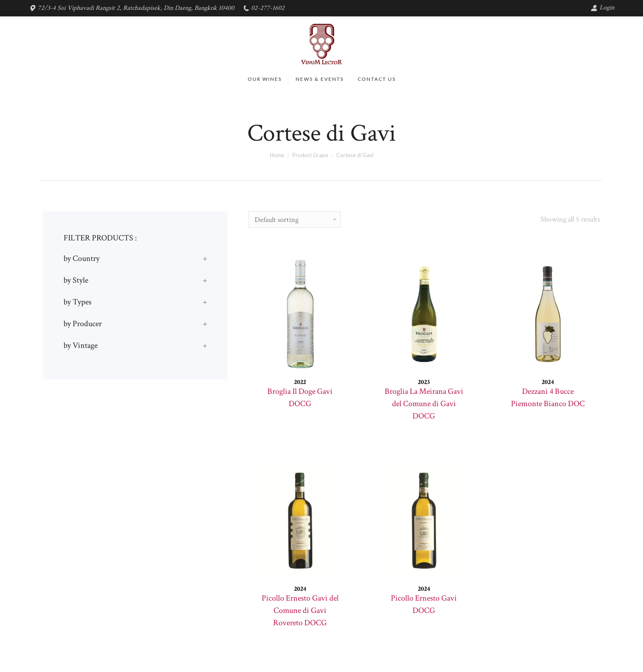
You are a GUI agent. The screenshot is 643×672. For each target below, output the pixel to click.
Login (602, 8)
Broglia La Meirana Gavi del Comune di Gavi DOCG (424, 404)
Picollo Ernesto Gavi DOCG (424, 604)
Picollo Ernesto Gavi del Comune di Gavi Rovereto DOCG (300, 610)
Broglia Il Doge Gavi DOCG (300, 398)
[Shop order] (294, 219)
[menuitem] (265, 79)
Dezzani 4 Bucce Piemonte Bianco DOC (548, 398)
